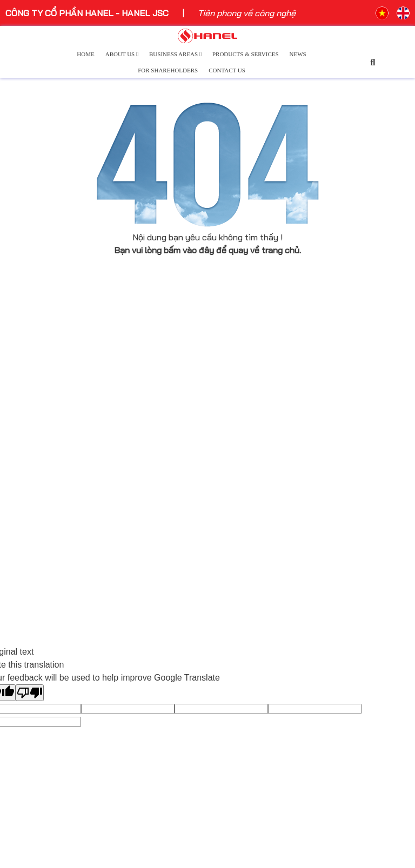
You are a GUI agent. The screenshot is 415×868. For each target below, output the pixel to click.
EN (403, 13)
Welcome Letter (37, 479)
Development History (47, 448)
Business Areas (175, 54)
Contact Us (227, 70)
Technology (234, 403)
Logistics (230, 463)
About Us (122, 54)
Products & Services (246, 54)
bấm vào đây (189, 250)
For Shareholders (168, 70)
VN (382, 13)
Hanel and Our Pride (44, 523)
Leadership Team (39, 463)
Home (85, 54)
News (298, 54)
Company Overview (43, 403)
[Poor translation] (30, 693)
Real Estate (235, 448)
